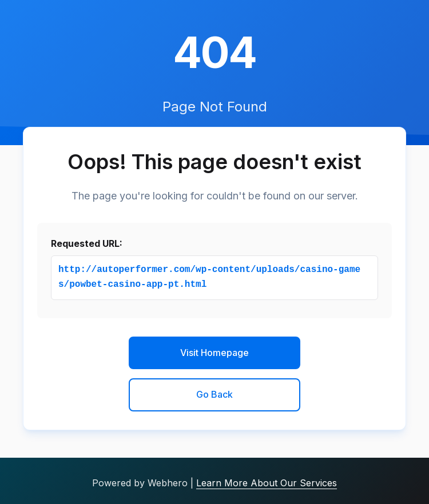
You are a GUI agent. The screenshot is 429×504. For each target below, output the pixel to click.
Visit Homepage (214, 353)
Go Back (214, 394)
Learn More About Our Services (267, 483)
